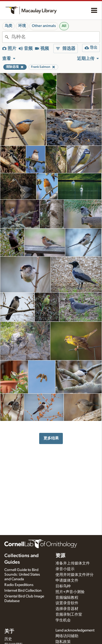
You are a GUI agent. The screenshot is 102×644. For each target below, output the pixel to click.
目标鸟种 (63, 586)
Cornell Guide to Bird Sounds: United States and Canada (22, 575)
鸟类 (8, 26)
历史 (8, 639)
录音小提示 (65, 569)
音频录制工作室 (69, 615)
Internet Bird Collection (23, 591)
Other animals (44, 26)
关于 (9, 631)
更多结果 (51, 438)
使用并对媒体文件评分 (75, 575)
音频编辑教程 (67, 598)
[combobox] (55, 37)
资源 (60, 556)
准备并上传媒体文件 (73, 563)
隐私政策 (63, 642)
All (64, 26)
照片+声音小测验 (70, 592)
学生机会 (63, 620)
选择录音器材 (67, 609)
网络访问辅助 (67, 636)
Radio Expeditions (19, 585)
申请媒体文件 (67, 581)
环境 (22, 26)
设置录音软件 (67, 603)
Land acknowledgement (75, 630)
